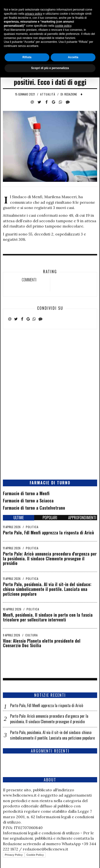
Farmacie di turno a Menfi (26, 493)
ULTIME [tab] (19, 518)
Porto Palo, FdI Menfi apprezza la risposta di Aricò (48, 532)
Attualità (48, 94)
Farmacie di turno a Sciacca (28, 501)
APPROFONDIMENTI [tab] (82, 518)
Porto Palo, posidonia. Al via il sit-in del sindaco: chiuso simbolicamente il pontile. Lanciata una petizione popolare (47, 589)
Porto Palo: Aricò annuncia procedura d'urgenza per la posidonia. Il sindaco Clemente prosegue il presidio (50, 558)
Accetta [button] (73, 848)
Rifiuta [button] (27, 848)
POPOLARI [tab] (50, 518)
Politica (32, 527)
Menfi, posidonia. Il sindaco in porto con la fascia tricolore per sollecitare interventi (48, 617)
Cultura (32, 635)
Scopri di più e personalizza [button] (50, 859)
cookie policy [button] (63, 817)
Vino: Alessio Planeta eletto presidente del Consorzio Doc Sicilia (42, 643)
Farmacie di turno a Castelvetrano (34, 508)
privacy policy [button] (34, 804)
